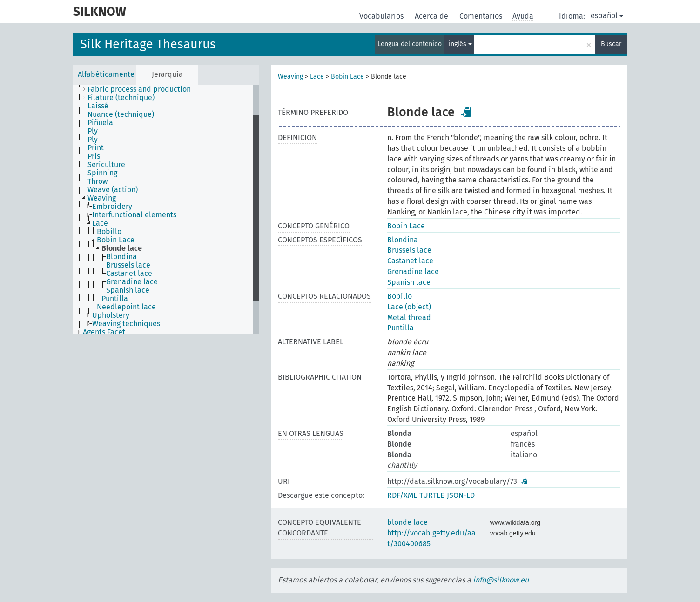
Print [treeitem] (96, 148)
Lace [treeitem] (100, 223)
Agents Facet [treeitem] (104, 332)
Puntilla (400, 328)
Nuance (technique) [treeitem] (121, 114)
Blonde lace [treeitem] (122, 248)
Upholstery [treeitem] (111, 315)
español (607, 16)
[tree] (166, 209)
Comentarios (482, 16)
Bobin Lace (347, 77)
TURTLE (432, 495)
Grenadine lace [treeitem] (132, 282)
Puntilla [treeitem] (115, 299)
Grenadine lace (413, 271)
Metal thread (409, 318)
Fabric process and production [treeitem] (139, 89)
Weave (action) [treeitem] (113, 190)
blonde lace (407, 522)
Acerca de (432, 16)
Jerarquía (167, 74)
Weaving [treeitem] (102, 198)
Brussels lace (409, 250)
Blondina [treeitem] (121, 257)
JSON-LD (461, 495)
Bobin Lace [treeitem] (116, 240)
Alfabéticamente (106, 74)
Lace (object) (409, 307)
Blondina (403, 240)
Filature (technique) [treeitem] (121, 98)
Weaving (290, 77)
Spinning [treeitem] (102, 173)
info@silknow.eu (501, 580)
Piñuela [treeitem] (100, 123)
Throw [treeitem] (98, 181)
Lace (317, 77)
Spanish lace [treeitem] (128, 290)
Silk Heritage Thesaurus (148, 44)
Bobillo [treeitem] (109, 232)
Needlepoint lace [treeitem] (126, 307)
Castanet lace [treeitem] (129, 274)
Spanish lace (409, 282)
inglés (460, 44)
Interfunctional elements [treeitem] (134, 215)
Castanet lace (410, 261)
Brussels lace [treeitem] (128, 265)
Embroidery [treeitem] (112, 207)
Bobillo (400, 296)
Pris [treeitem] (94, 156)
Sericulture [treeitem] (106, 165)
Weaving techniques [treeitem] (126, 324)
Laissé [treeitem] (98, 106)
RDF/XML (402, 495)
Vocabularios (382, 16)
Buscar (611, 44)
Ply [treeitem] (93, 131)
